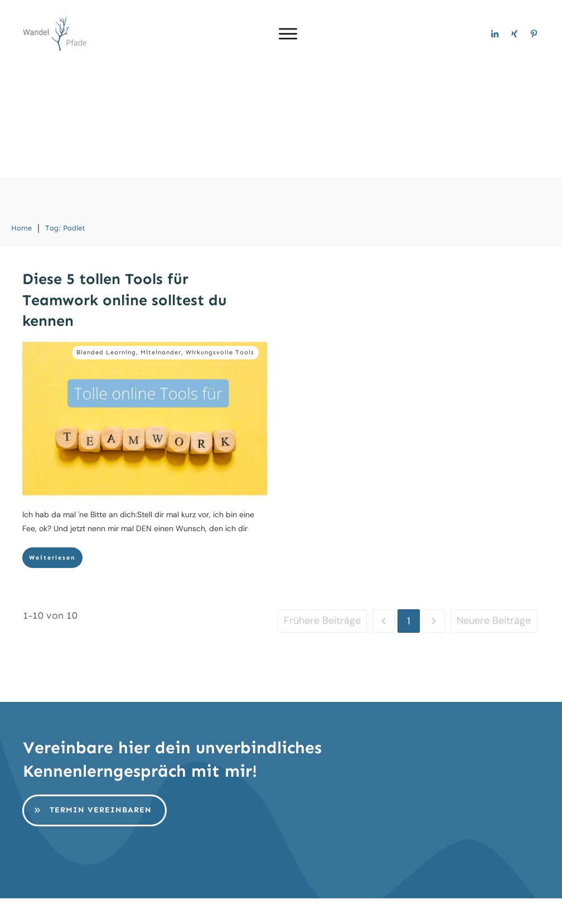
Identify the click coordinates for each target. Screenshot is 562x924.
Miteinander (161, 242)
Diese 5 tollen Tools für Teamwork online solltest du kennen (125, 190)
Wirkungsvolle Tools (220, 242)
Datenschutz (346, 906)
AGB (401, 906)
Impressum (272, 906)
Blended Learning (106, 242)
